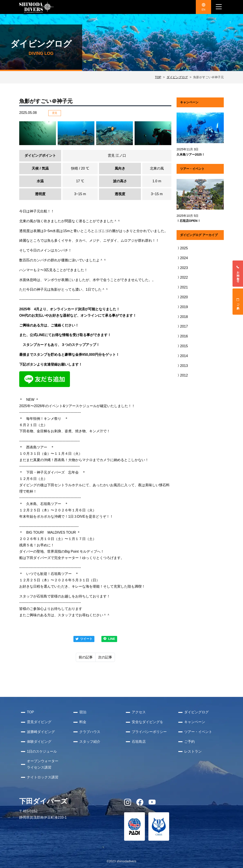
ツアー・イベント (198, 732)
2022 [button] (182, 277)
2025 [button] (182, 248)
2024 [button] (182, 258)
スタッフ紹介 (90, 742)
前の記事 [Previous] (86, 657)
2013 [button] (182, 366)
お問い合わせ (238, 274)
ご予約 (238, 302)
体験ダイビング (39, 742)
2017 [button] (182, 326)
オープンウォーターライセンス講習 (43, 764)
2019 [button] (182, 307)
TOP (158, 77)
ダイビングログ (177, 77)
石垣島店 (139, 742)
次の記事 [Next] (105, 657)
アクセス (139, 712)
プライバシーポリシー (149, 732)
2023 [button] (182, 268)
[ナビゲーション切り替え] (219, 7)
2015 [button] (182, 346)
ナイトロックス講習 (43, 777)
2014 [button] (182, 356)
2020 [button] (182, 297)
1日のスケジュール (42, 751)
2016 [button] (182, 336)
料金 (83, 722)
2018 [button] (182, 317)
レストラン (193, 751)
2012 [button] (182, 375)
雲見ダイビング (39, 722)
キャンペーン (195, 722)
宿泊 (83, 712)
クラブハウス (90, 732)
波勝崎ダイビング (41, 732)
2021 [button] (182, 287)
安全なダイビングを (148, 722)
